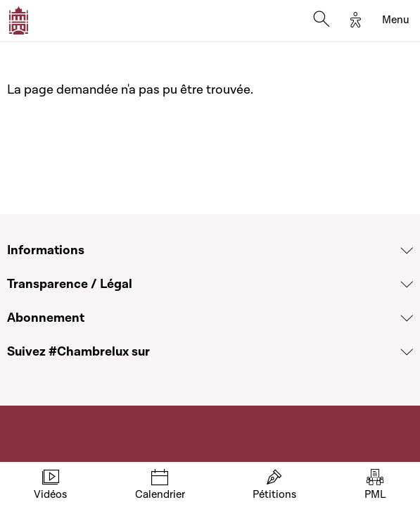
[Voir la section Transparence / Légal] (407, 284)
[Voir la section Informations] (407, 251)
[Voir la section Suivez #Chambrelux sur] (407, 352)
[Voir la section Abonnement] (407, 318)
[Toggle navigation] (396, 20)
